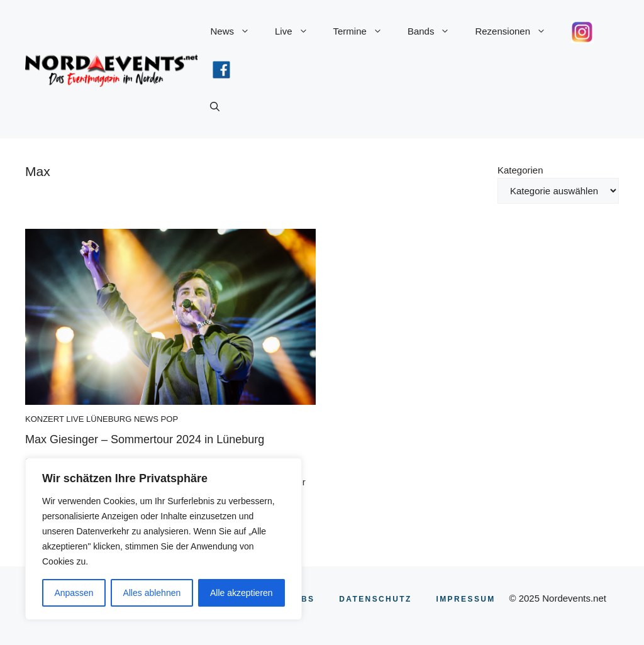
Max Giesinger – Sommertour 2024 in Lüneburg (145, 439)
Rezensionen (517, 31)
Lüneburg (109, 419)
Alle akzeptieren (241, 593)
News (236, 31)
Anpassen (74, 593)
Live (298, 31)
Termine (364, 31)
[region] (164, 539)
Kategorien (520, 170)
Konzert (45, 419)
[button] (215, 107)
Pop (169, 419)
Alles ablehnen (152, 593)
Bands (435, 31)
